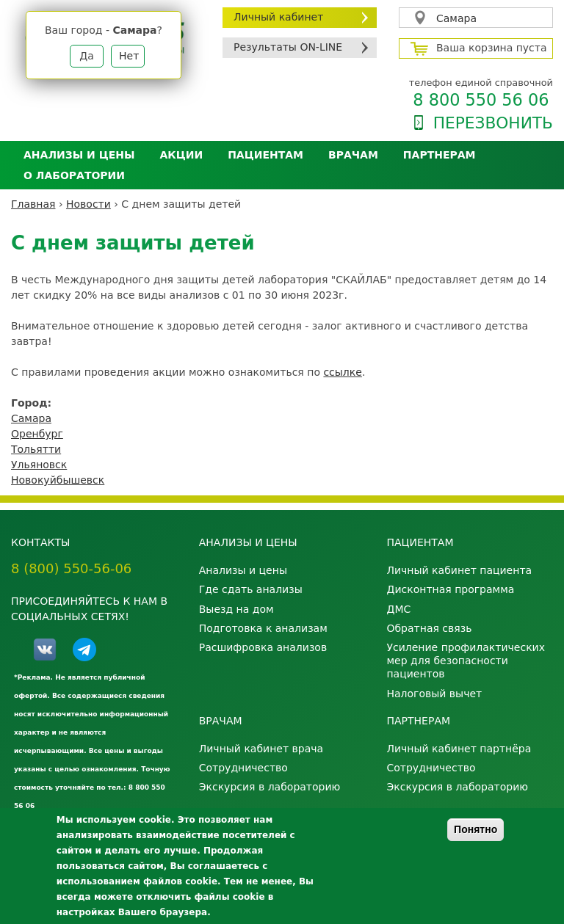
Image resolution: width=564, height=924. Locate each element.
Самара (456, 18)
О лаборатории (74, 175)
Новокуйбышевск (58, 480)
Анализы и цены (79, 155)
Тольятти (36, 449)
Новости (88, 204)
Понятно (476, 829)
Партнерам (440, 155)
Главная (33, 204)
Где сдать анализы (251, 589)
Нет (129, 56)
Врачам (353, 155)
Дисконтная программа (450, 589)
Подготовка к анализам (263, 628)
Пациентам (265, 155)
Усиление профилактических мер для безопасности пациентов (466, 661)
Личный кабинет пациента (459, 570)
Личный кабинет (278, 17)
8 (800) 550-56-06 (71, 568)
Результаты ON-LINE (288, 47)
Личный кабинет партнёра (459, 749)
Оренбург (37, 434)
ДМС (398, 609)
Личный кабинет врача (261, 749)
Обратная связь (429, 628)
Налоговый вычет (434, 694)
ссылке (342, 372)
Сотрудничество (243, 768)
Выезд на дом (236, 609)
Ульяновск (39, 465)
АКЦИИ (181, 155)
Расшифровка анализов (263, 647)
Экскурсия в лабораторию (270, 787)
